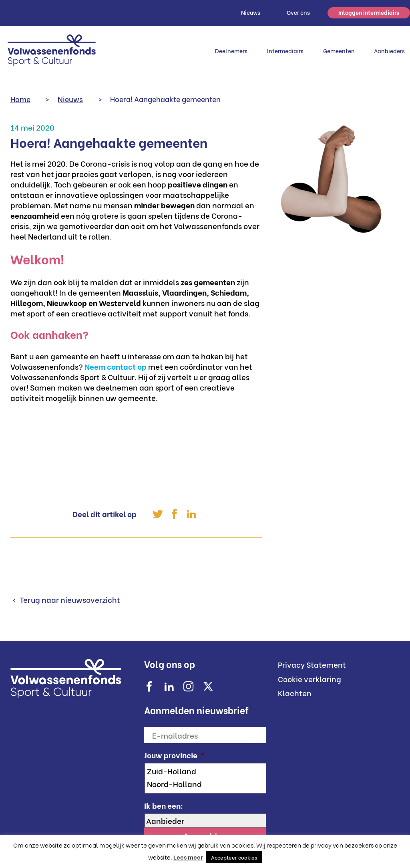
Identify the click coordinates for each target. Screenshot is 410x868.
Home (20, 99)
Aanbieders (389, 51)
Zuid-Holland (206, 771)
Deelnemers (231, 51)
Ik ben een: (164, 805)
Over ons (298, 12)
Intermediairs (285, 51)
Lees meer (188, 857)
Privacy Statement (312, 664)
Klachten (295, 693)
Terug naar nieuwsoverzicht (69, 599)
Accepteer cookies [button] (234, 857)
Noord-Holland (206, 783)
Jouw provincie (174, 755)
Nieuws (251, 12)
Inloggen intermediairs (369, 12)
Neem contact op (116, 366)
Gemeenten (339, 51)
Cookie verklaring (310, 679)
